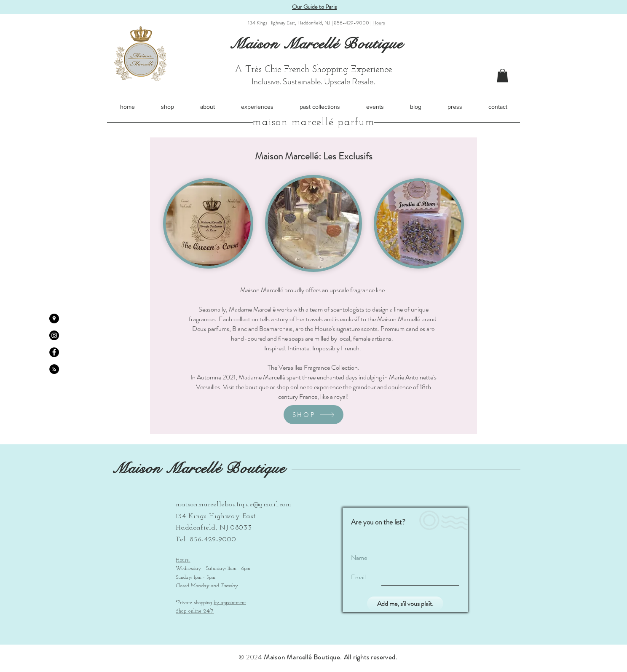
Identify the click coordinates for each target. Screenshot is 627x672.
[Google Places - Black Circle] (54, 319)
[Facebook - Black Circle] (54, 352)
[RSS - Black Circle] (54, 369)
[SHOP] (313, 415)
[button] (502, 75)
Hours (379, 23)
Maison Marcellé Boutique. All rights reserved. (331, 657)
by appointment (230, 603)
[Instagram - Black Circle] (54, 335)
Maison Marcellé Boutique (199, 469)
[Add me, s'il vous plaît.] (405, 603)
